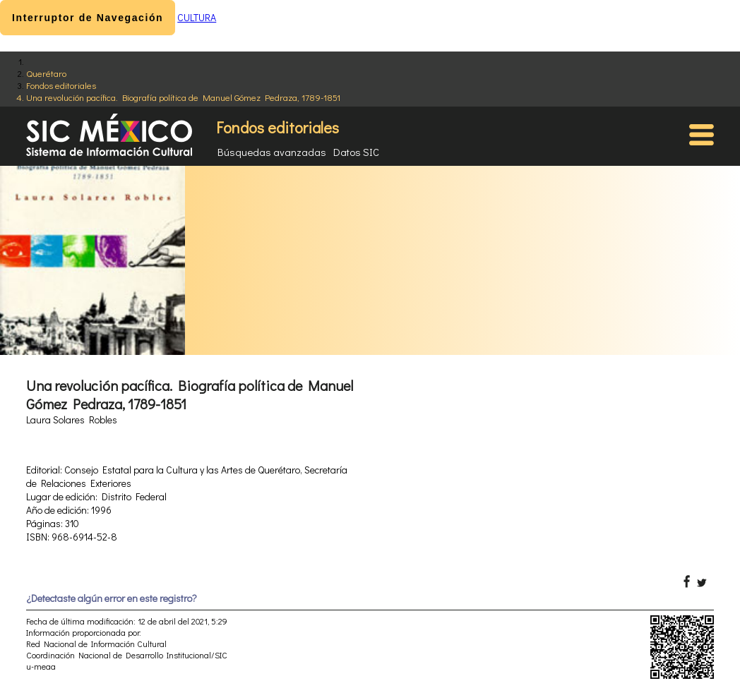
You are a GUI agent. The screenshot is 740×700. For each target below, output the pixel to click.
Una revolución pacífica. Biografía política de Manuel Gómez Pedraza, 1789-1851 (183, 97)
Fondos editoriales (61, 85)
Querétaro (46, 73)
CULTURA (197, 17)
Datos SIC (356, 152)
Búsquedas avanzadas (272, 152)
